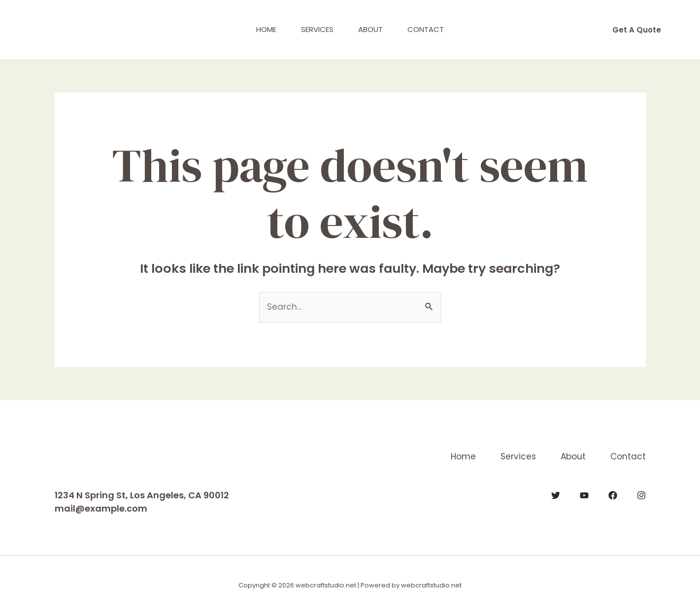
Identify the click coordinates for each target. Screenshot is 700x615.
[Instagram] (641, 495)
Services (317, 29)
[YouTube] (584, 495)
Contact (426, 29)
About (370, 29)
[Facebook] (613, 495)
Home (266, 29)
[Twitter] (556, 495)
